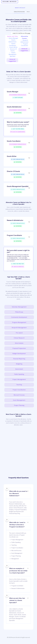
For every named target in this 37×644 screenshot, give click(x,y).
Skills (28, 12)
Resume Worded (10, 2)
